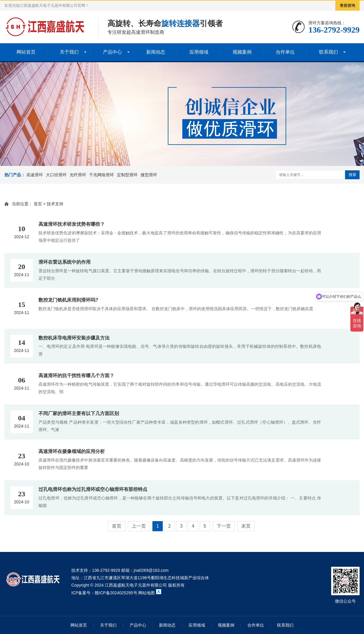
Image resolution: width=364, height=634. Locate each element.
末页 (246, 526)
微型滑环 (149, 175)
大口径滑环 (56, 175)
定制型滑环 (127, 175)
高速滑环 (35, 175)
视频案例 (242, 52)
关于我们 (69, 52)
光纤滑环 (78, 175)
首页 (38, 204)
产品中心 (112, 52)
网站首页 (26, 52)
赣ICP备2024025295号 (116, 593)
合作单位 (285, 52)
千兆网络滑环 (102, 175)
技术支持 (55, 204)
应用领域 (199, 52)
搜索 (352, 175)
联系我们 (328, 52)
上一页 (139, 526)
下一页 (224, 526)
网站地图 (147, 593)
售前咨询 (347, 5)
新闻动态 (156, 52)
